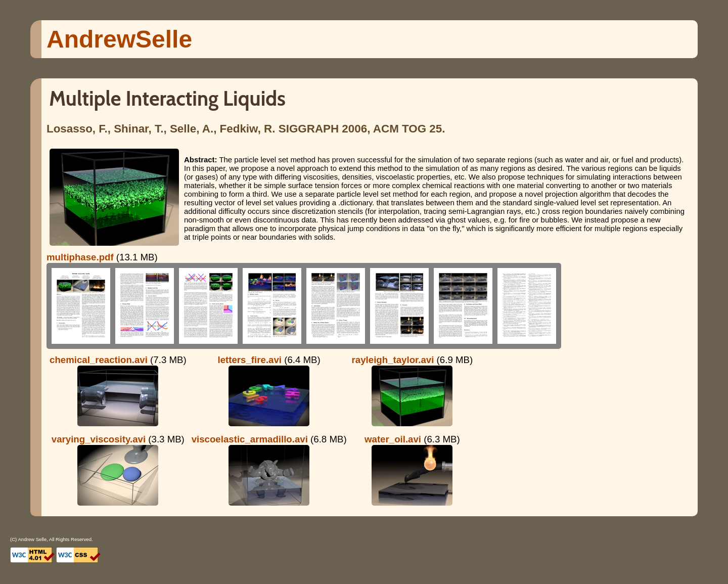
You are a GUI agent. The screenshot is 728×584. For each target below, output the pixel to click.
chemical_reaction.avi (99, 360)
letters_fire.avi (250, 360)
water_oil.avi (393, 439)
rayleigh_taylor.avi (393, 360)
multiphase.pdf (80, 257)
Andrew (119, 39)
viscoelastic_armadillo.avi (250, 439)
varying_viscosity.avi (99, 439)
